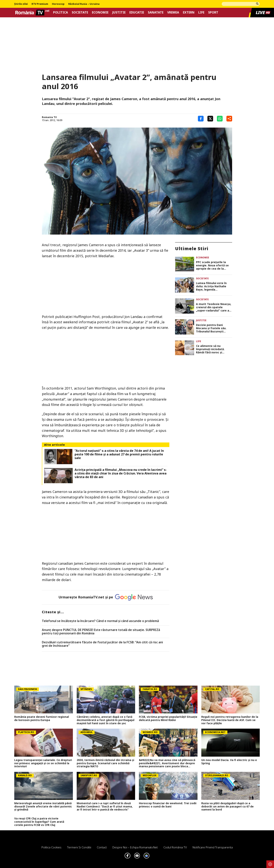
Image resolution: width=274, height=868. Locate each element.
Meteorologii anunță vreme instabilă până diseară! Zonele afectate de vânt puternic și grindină (43, 807)
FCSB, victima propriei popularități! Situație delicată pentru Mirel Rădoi (168, 719)
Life (201, 12)
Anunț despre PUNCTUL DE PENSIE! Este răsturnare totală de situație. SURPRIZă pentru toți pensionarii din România (101, 632)
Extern (189, 12)
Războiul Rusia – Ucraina (84, 4)
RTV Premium (40, 4)
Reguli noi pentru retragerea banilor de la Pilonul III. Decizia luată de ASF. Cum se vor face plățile (230, 720)
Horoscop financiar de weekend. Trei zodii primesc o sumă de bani (168, 805)
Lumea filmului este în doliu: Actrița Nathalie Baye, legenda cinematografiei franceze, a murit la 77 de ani (214, 286)
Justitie (119, 12)
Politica (61, 12)
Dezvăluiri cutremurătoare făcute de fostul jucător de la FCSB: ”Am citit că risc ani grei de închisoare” (102, 644)
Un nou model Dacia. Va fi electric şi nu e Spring (229, 762)
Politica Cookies (51, 847)
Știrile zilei (21, 4)
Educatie (137, 12)
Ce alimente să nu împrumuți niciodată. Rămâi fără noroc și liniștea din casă (210, 349)
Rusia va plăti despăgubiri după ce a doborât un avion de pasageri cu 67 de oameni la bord (227, 807)
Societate (80, 12)
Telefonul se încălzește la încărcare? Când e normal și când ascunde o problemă (100, 621)
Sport (213, 12)
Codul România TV (175, 847)
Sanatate (156, 12)
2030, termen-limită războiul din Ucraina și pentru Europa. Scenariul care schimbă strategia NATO (105, 763)
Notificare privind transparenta (213, 847)
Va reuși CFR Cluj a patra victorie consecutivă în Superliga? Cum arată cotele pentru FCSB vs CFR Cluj (39, 822)
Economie (100, 12)
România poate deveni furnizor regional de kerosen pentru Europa (42, 719)
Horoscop (58, 4)
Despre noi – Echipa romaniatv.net (135, 847)
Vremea (173, 12)
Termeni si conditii (79, 847)
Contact (102, 847)
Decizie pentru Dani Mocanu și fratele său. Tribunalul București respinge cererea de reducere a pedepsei (211, 328)
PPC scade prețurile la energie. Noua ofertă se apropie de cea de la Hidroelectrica (212, 265)
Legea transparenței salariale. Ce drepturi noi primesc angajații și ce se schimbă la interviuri (43, 763)
